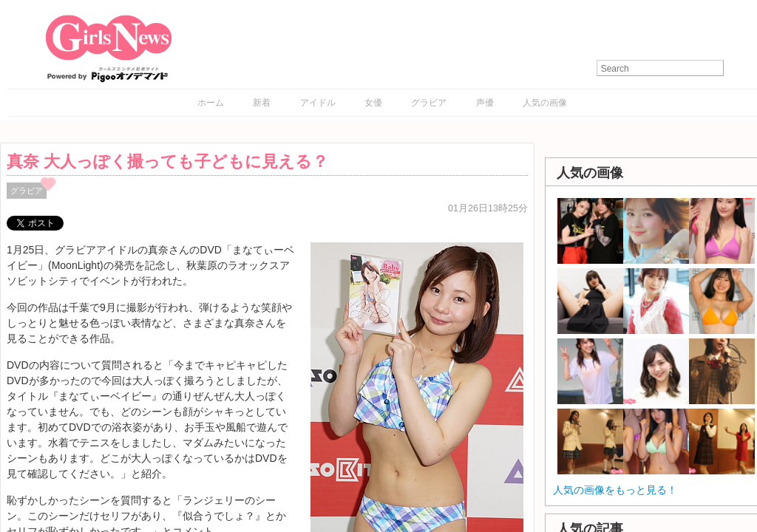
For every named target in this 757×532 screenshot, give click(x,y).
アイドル (318, 103)
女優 (373, 103)
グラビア (429, 103)
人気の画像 (545, 103)
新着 (262, 103)
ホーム (211, 103)
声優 (485, 103)
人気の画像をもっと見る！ (615, 490)
